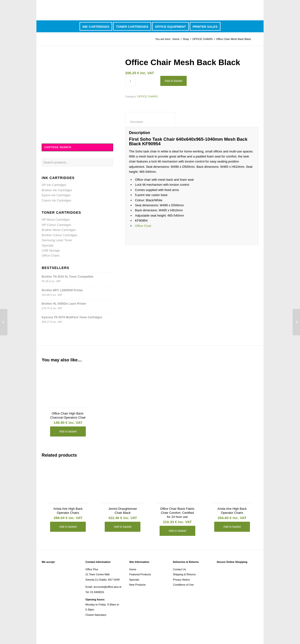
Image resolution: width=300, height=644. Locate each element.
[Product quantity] (130, 81)
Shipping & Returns (184, 574)
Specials (48, 245)
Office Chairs (51, 255)
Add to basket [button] (68, 431)
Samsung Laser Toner (57, 240)
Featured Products (140, 574)
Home (176, 39)
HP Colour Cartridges (56, 225)
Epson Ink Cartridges (56, 195)
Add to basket (173, 81)
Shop (186, 39)
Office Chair (143, 226)
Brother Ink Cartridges (57, 190)
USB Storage (51, 250)
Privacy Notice (181, 580)
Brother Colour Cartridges (59, 235)
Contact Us (179, 569)
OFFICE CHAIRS (203, 39)
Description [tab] (150, 122)
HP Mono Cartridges (56, 220)
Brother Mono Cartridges (59, 230)
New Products (137, 585)
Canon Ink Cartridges (56, 200)
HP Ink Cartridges (54, 185)
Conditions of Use (183, 585)
